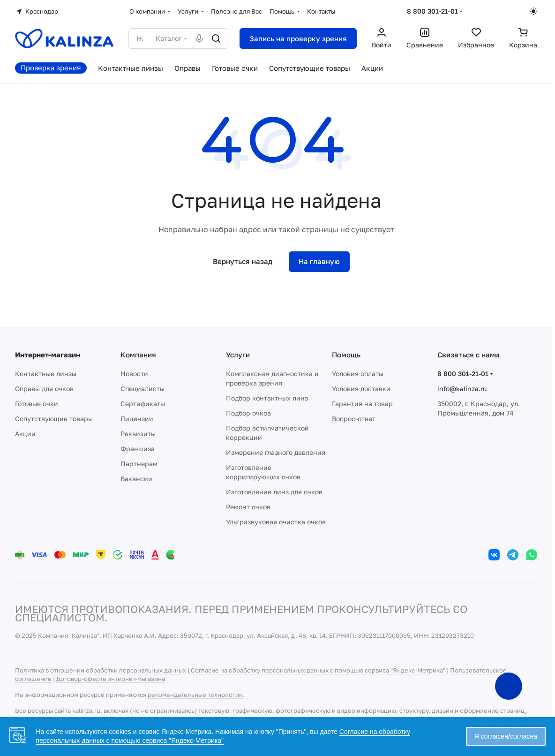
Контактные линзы (46, 374)
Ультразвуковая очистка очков (276, 522)
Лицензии (137, 419)
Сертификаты (143, 404)
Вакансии (136, 479)
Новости (134, 374)
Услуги (238, 355)
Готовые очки (37, 404)
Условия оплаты (358, 374)
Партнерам (139, 464)
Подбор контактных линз (267, 398)
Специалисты (142, 389)
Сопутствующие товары (54, 419)
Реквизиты (138, 434)
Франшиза (138, 449)
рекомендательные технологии (195, 695)
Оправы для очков (44, 389)
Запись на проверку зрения (298, 38)
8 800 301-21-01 (432, 11)
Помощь (346, 355)
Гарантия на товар (362, 404)
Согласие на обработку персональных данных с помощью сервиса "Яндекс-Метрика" (318, 670)
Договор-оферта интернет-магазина (111, 679)
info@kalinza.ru (462, 389)
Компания (138, 355)
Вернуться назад (243, 261)
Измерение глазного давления (276, 452)
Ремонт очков (248, 507)
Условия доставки (361, 389)
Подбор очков (248, 413)
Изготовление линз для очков (274, 492)
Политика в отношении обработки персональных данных (101, 670)
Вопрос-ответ (354, 419)
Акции (25, 434)
